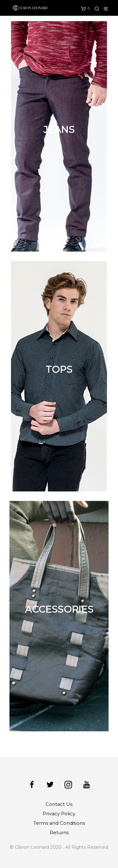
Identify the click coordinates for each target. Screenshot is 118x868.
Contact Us (59, 804)
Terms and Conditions (59, 823)
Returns (59, 832)
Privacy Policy (59, 814)
